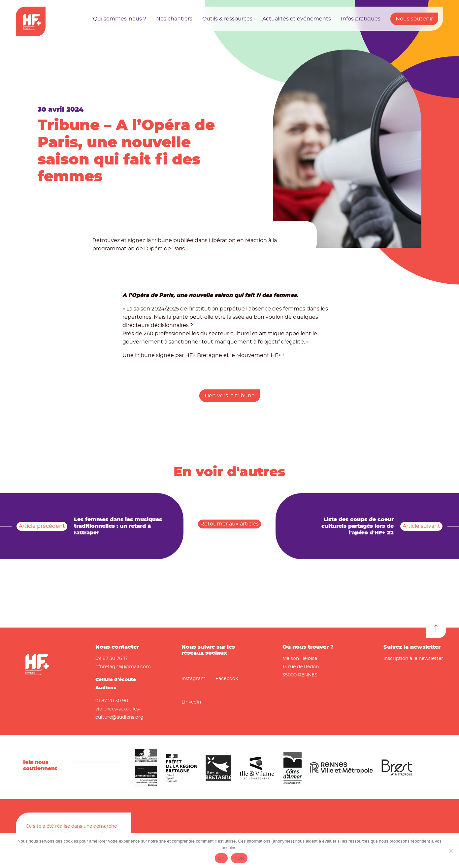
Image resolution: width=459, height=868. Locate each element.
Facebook (227, 679)
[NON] (451, 850)
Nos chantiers (174, 19)
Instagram (194, 679)
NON (239, 858)
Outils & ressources (227, 19)
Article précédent (42, 526)
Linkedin (191, 702)
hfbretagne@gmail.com (123, 667)
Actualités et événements (297, 19)
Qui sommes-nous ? (120, 19)
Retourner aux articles (229, 524)
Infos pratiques (361, 19)
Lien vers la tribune (230, 396)
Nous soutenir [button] (414, 19)
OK (221, 858)
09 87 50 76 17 (112, 659)
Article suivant (421, 526)
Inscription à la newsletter (413, 659)
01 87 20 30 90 (112, 701)
